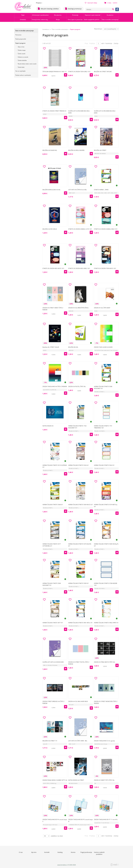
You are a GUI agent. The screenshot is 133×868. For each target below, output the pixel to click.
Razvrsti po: (98, 29)
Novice (73, 852)
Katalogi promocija (73, 9)
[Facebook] (117, 9)
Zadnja (116, 43)
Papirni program (20, 43)
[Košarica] (111, 3)
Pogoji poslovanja (86, 852)
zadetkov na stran (57, 836)
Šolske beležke (22, 60)
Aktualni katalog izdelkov (48, 9)
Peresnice (18, 35)
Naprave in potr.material (93, 15)
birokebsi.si (46, 29)
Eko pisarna (58, 15)
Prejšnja (92, 43)
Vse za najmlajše (20, 71)
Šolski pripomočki (21, 39)
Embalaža (23, 20)
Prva (86, 43)
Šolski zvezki (22, 54)
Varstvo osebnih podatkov (99, 853)
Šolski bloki (21, 67)
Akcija (58, 20)
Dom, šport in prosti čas (75, 20)
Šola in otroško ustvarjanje (110, 20)
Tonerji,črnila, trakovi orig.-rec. (40, 20)
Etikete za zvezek (23, 57)
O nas (21, 852)
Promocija (75, 15)
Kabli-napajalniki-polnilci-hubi (93, 20)
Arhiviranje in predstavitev (40, 15)
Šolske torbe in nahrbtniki (23, 75)
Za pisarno (110, 15)
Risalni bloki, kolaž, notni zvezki (27, 64)
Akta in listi (21, 47)
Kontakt (47, 852)
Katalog (60, 852)
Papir (23, 15)
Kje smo (34, 852)
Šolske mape (22, 50)
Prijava (39, 3)
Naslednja (109, 43)
